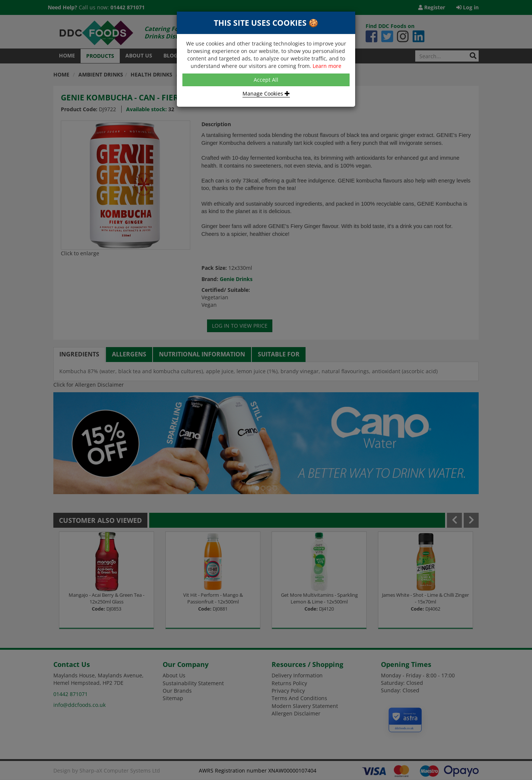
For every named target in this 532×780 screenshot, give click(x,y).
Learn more (327, 66)
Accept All (266, 80)
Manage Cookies (266, 93)
